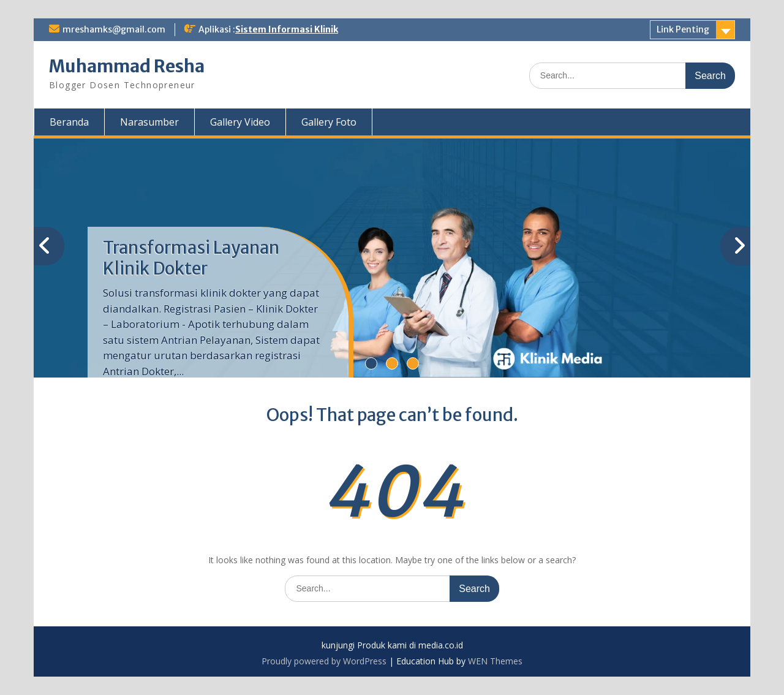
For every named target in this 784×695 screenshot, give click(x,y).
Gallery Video (240, 122)
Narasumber (149, 122)
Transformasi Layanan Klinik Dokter (191, 258)
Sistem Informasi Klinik (287, 29)
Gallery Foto (329, 122)
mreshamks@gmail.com (114, 29)
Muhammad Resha (127, 66)
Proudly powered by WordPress (324, 661)
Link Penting (683, 29)
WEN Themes (495, 661)
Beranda (69, 122)
